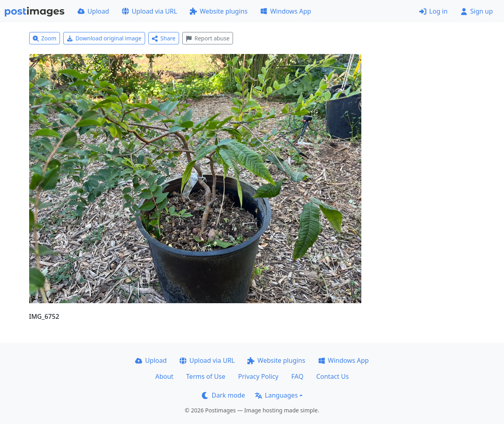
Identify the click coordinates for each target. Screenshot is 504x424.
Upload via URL (149, 11)
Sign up (477, 11)
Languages (276, 395)
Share (164, 38)
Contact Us (332, 376)
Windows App (286, 11)
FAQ (297, 376)
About (164, 376)
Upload (93, 11)
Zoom (45, 38)
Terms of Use (206, 376)
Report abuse (208, 38)
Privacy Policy (258, 376)
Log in (433, 11)
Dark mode (223, 395)
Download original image (104, 38)
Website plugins (219, 11)
